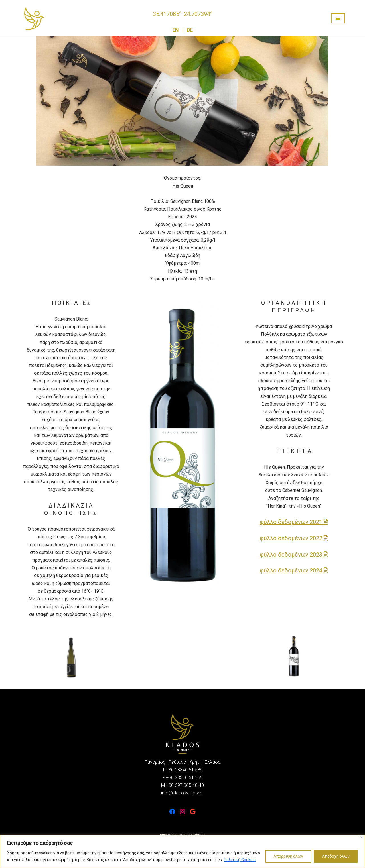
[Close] (361, 837)
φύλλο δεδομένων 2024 (294, 570)
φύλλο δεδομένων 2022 (294, 538)
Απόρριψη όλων (288, 856)
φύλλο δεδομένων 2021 (294, 522)
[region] (182, 851)
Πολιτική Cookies (240, 860)
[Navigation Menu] (338, 18)
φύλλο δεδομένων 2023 (294, 555)
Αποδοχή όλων (336, 856)
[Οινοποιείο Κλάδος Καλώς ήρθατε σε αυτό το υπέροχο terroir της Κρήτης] (34, 18)
